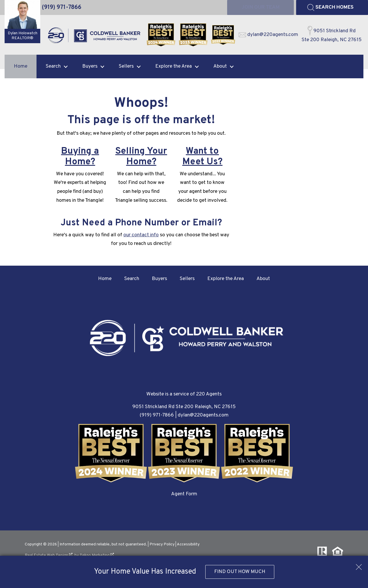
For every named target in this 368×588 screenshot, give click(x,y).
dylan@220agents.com (203, 415)
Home (21, 66)
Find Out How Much (240, 572)
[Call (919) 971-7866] (62, 7)
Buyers (159, 279)
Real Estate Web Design (49, 555)
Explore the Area (226, 279)
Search (132, 279)
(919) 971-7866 (157, 415)
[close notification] (359, 565)
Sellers (187, 279)
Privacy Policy (162, 544)
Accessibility (188, 544)
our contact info (141, 235)
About (263, 279)
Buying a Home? (80, 157)
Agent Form (184, 494)
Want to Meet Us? (202, 157)
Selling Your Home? (141, 157)
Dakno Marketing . (97, 555)
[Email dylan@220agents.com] (268, 35)
